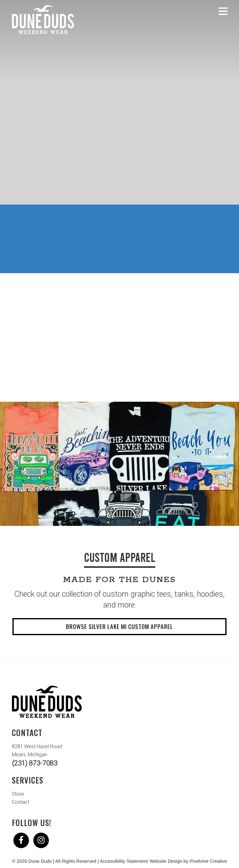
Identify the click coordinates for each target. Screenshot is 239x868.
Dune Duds (43, 20)
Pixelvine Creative (209, 861)
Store (18, 794)
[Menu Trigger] (223, 11)
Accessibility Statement (124, 861)
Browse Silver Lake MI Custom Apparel (119, 626)
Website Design (166, 861)
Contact (21, 802)
